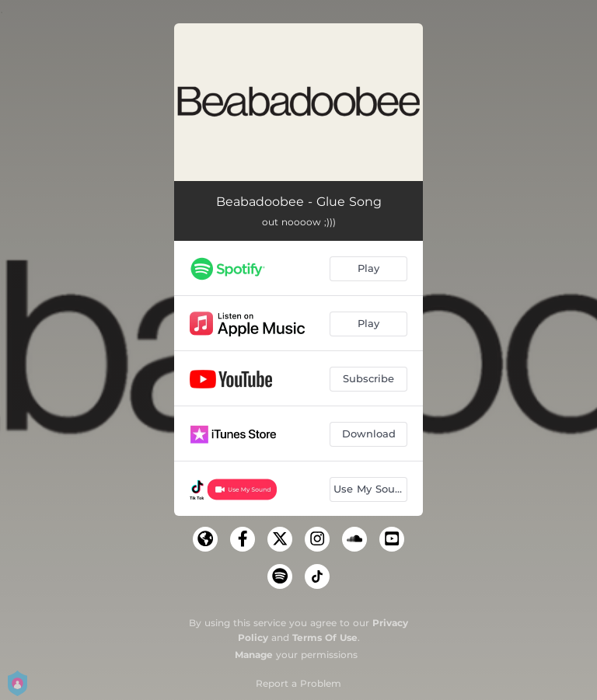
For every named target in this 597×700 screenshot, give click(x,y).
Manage (254, 655)
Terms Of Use (325, 637)
